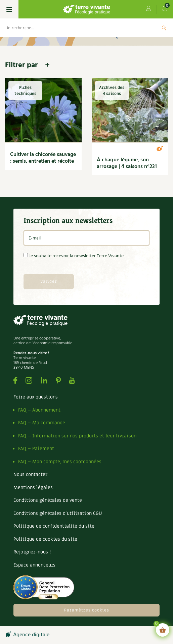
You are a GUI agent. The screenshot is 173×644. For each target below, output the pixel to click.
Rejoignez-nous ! (32, 552)
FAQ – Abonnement (39, 410)
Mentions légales (33, 488)
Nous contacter (30, 474)
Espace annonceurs (34, 565)
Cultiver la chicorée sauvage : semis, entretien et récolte (43, 158)
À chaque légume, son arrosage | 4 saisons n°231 (127, 163)
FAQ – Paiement (36, 449)
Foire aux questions (36, 397)
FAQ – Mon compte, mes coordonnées (60, 462)
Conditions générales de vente (48, 500)
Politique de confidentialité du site (54, 526)
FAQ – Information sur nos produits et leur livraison (77, 436)
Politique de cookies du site (45, 539)
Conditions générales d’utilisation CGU (58, 513)
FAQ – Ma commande (42, 423)
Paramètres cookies (87, 610)
